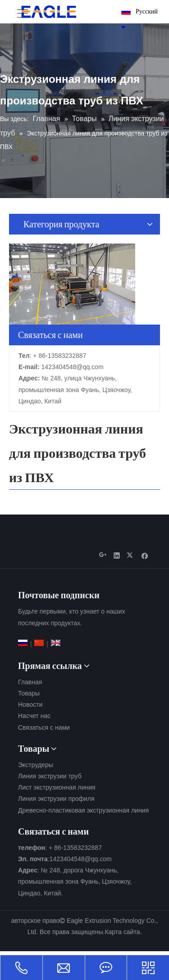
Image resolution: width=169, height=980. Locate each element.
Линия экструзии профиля (56, 799)
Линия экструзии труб (50, 776)
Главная (30, 682)
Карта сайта (122, 932)
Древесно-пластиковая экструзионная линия (83, 810)
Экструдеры (36, 765)
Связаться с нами (44, 727)
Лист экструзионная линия (57, 787)
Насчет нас (34, 716)
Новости (30, 705)
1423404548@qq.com (73, 367)
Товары (29, 693)
